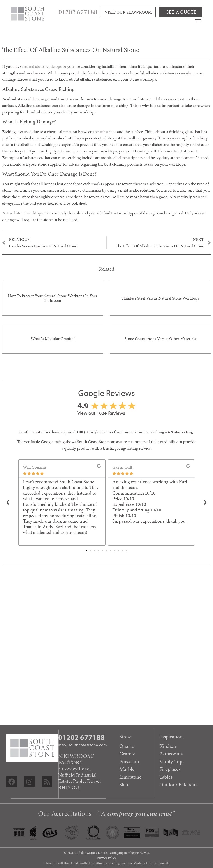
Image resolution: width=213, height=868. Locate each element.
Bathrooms (171, 754)
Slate (124, 784)
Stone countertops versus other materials (160, 339)
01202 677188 (94, 11)
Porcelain (129, 761)
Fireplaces (170, 769)
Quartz (126, 746)
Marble (127, 769)
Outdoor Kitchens (178, 784)
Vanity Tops (172, 761)
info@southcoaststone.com (83, 745)
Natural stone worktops (22, 213)
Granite (127, 754)
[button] (8, 502)
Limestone (130, 777)
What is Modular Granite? (53, 339)
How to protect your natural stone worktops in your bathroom (53, 298)
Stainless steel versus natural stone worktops (160, 298)
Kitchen (168, 746)
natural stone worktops (42, 66)
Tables (166, 777)
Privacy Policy (106, 858)
